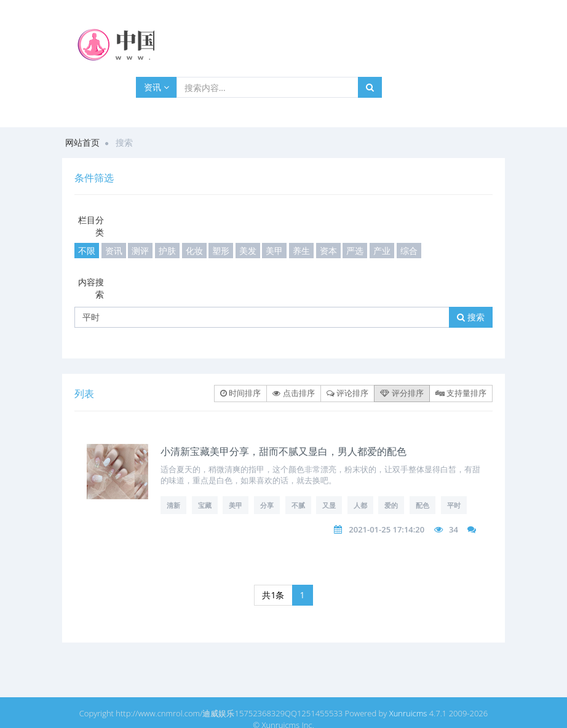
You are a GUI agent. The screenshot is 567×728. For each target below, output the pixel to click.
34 (454, 529)
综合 (409, 251)
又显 (329, 505)
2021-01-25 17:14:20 (387, 529)
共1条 (273, 595)
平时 (454, 505)
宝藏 (205, 505)
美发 (248, 251)
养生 (301, 251)
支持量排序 (461, 393)
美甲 (274, 251)
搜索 (471, 317)
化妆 (194, 251)
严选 (355, 251)
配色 (422, 505)
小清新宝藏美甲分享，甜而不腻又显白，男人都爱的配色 (283, 451)
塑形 (221, 251)
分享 (267, 505)
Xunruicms (408, 713)
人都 (360, 505)
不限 (87, 251)
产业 (382, 251)
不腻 (298, 505)
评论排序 (347, 393)
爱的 (391, 505)
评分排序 (402, 393)
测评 (140, 251)
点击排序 (293, 393)
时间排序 (240, 393)
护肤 (167, 251)
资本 (328, 251)
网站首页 (82, 142)
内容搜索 (91, 288)
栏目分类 (91, 226)
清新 (173, 505)
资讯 (157, 87)
